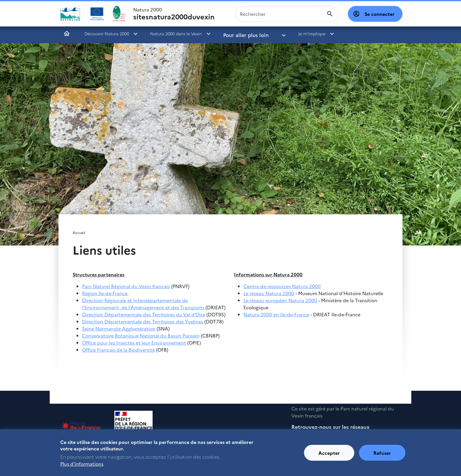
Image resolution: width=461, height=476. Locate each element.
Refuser (382, 456)
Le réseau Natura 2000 (269, 293)
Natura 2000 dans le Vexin (176, 34)
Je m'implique (295, 34)
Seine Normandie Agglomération (119, 328)
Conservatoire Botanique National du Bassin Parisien (141, 335)
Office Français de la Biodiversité (118, 350)
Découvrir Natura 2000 (107, 34)
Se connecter (380, 14)
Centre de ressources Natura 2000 (282, 286)
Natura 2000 (174, 14)
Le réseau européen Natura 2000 (280, 300)
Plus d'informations (82, 467)
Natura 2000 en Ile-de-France (276, 314)
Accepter (329, 456)
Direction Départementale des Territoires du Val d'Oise (144, 314)
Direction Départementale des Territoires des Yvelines (143, 321)
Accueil (67, 34)
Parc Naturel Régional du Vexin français (126, 286)
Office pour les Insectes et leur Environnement (134, 343)
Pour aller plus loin (242, 34)
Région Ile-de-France (105, 293)
